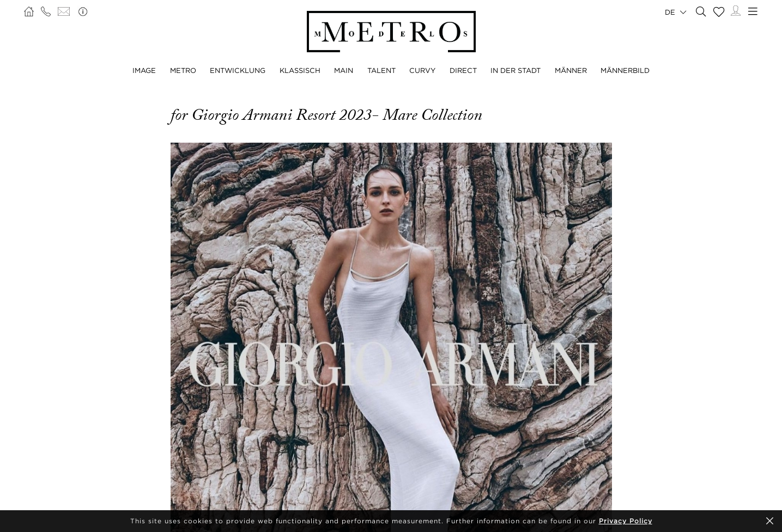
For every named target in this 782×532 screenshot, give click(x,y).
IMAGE (144, 70)
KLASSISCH (300, 70)
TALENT (381, 70)
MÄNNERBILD (625, 70)
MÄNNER (571, 70)
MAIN (344, 70)
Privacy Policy (626, 521)
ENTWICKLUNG (238, 70)
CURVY (422, 70)
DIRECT (463, 70)
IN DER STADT (516, 70)
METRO (183, 70)
